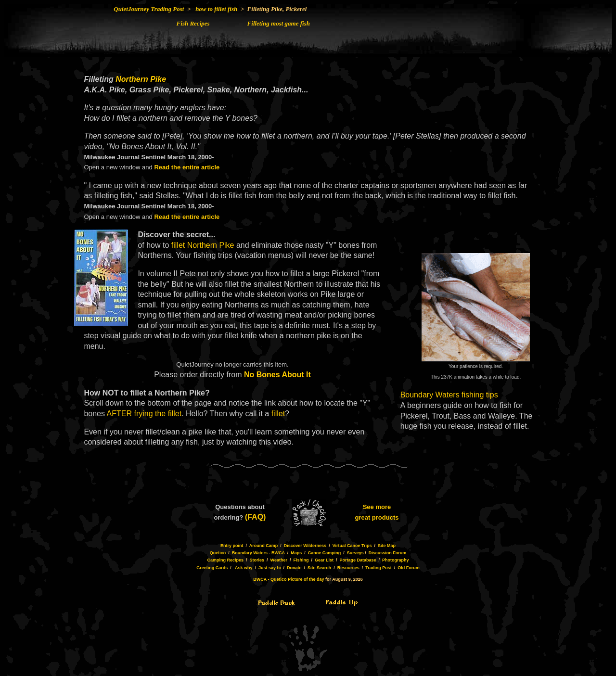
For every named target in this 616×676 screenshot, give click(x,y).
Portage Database (358, 560)
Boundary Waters (250, 553)
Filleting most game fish (279, 23)
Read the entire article (187, 167)
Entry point (232, 546)
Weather (279, 560)
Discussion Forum (388, 553)
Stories (257, 560)
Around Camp (264, 546)
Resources (348, 568)
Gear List (324, 560)
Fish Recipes (193, 23)
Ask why (244, 568)
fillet (278, 414)
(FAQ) (256, 517)
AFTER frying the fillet (144, 414)
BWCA (278, 553)
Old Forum (409, 568)
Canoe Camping (325, 553)
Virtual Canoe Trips (352, 546)
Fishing (301, 560)
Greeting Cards (212, 568)
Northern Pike (141, 79)
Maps (296, 553)
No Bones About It (277, 375)
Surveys (355, 553)
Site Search (319, 568)
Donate (294, 568)
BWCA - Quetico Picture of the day (289, 579)
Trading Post (379, 568)
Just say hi (270, 568)
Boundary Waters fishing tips (449, 395)
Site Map (387, 546)
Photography (396, 560)
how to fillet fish (216, 9)
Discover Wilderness (305, 546)
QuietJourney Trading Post (149, 9)
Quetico (218, 553)
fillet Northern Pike (203, 245)
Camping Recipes (225, 560)
